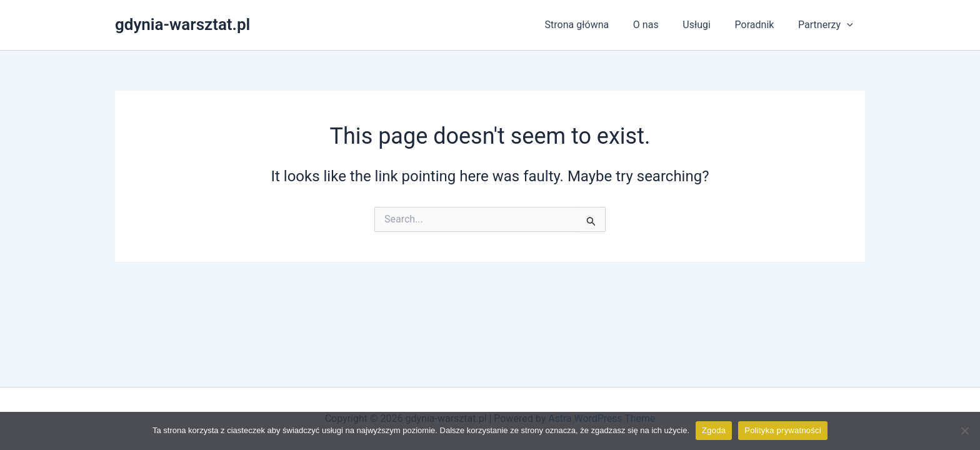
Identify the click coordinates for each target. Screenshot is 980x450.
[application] (849, 25)
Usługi (707, 25)
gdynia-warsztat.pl (182, 24)
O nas (660, 25)
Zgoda (714, 430)
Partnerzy (827, 25)
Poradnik (761, 25)
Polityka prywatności (783, 430)
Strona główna (596, 25)
